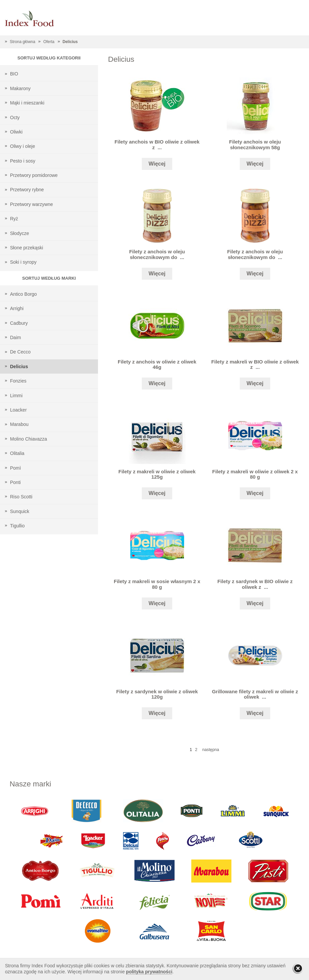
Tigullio (17, 526)
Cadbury (19, 323)
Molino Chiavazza (29, 439)
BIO (14, 74)
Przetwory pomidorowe (34, 175)
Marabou (19, 424)
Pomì (16, 468)
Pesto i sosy (23, 161)
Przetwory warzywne (31, 204)
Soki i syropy (23, 262)
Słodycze (20, 233)
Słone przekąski (27, 248)
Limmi (16, 396)
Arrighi (17, 308)
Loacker (18, 410)
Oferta (49, 42)
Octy (15, 117)
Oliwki (16, 132)
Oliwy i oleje (23, 146)
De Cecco (20, 352)
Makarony (20, 88)
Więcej (157, 164)
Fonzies (18, 381)
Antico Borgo (23, 294)
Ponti (15, 482)
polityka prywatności (149, 972)
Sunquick (20, 511)
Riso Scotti (21, 497)
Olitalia (17, 453)
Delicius (70, 42)
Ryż (14, 219)
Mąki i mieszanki (27, 103)
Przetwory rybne (27, 190)
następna (211, 750)
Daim (16, 337)
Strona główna (22, 42)
